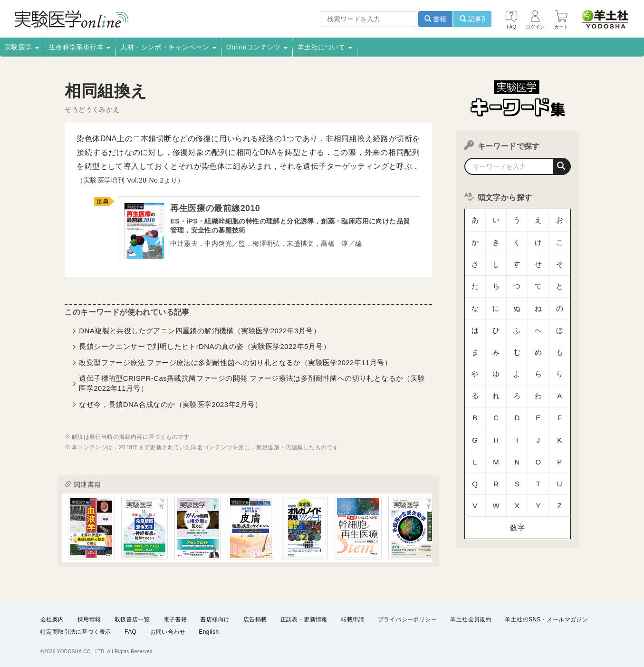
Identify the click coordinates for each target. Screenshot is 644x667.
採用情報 (89, 619)
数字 (517, 430)
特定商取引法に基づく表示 (76, 632)
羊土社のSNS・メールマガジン (546, 619)
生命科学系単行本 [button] (80, 47)
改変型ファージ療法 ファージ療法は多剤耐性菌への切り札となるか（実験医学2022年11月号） (235, 364)
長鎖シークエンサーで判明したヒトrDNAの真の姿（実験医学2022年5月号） (205, 348)
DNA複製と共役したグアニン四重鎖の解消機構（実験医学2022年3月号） (200, 333)
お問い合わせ (168, 632)
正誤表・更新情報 (304, 619)
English (209, 632)
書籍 (435, 19)
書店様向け (215, 619)
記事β (472, 19)
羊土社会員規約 (471, 619)
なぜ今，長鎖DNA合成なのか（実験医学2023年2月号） (170, 406)
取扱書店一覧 (132, 619)
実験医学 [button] (22, 47)
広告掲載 (255, 619)
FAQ (130, 632)
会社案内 (52, 619)
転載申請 (353, 619)
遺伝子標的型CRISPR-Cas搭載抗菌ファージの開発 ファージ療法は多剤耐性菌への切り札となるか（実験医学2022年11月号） (252, 385)
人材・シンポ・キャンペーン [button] (168, 47)
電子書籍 (175, 619)
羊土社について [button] (325, 47)
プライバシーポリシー (407, 619)
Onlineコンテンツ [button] (257, 47)
